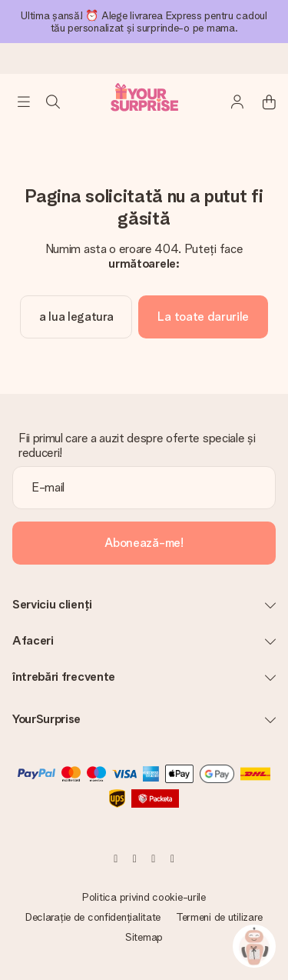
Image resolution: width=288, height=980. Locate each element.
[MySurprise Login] (230, 102)
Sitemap (144, 937)
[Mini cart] (260, 102)
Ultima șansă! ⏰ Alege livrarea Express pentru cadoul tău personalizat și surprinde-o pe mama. (144, 22)
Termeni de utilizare (219, 917)
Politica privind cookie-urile (144, 897)
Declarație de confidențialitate (93, 917)
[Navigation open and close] (24, 102)
